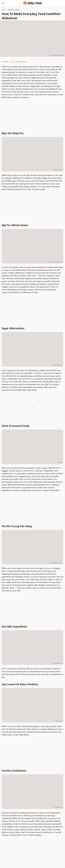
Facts (4, 10)
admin (6, 62)
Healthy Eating (14, 10)
